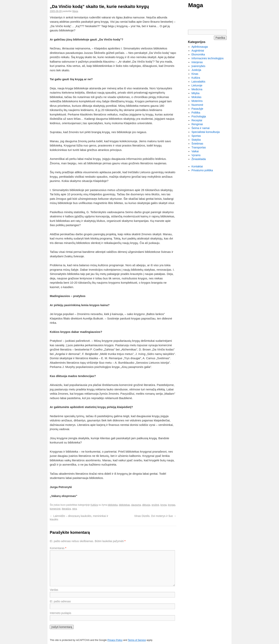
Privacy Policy (115, 640)
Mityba (195, 93)
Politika (196, 113)
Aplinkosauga (200, 47)
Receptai (197, 120)
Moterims (197, 101)
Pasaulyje (197, 109)
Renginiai (197, 124)
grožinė (155, 505)
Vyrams (196, 155)
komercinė (55, 509)
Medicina (197, 89)
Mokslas (196, 97)
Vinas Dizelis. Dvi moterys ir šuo (155, 516)
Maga (196, 5)
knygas (172, 505)
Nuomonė (197, 105)
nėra (74, 509)
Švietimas (197, 144)
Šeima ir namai (200, 128)
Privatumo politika (202, 170)
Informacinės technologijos (208, 58)
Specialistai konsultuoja (206, 132)
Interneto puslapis (61, 613)
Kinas (195, 74)
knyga (164, 505)
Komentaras (58, 548)
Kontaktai (197, 166)
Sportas (196, 136)
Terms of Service (137, 640)
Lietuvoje (197, 85)
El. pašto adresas (60, 601)
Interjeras (197, 62)
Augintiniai (198, 51)
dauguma (136, 505)
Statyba (196, 140)
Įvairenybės (198, 66)
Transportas (199, 147)
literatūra (66, 509)
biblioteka (113, 505)
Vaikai (195, 151)
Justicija (196, 70)
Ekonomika (198, 54)
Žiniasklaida (199, 159)
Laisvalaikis (198, 82)
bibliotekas (124, 505)
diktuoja (146, 505)
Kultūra (94, 505)
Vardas (54, 590)
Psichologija (199, 116)
